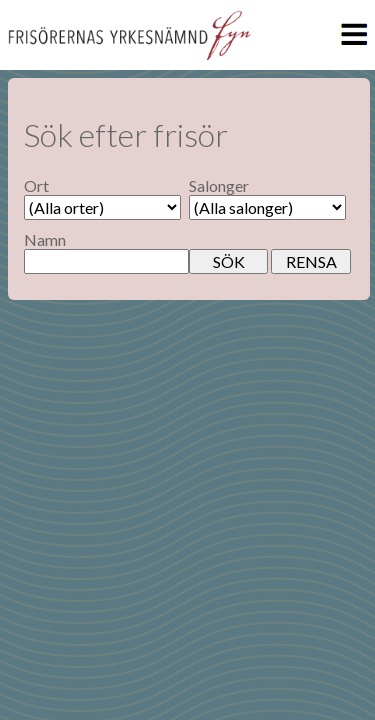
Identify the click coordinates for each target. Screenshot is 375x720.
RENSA (311, 261)
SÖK (229, 261)
